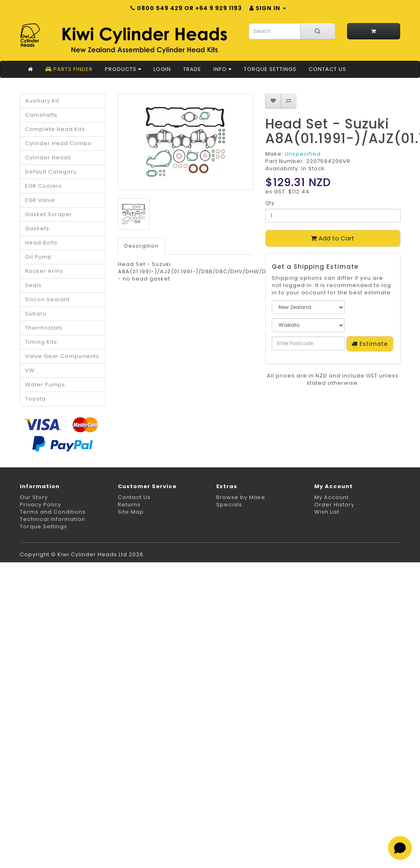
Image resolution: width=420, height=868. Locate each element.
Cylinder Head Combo (59, 143)
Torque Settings (270, 69)
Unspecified (303, 154)
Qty (270, 203)
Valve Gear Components (62, 356)
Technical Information (53, 519)
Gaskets (37, 228)
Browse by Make (241, 497)
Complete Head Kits (55, 129)
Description (142, 246)
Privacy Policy (41, 505)
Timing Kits (41, 342)
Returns (129, 505)
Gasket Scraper (49, 214)
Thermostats (44, 328)
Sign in (268, 8)
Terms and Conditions (53, 512)
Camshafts (41, 115)
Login (162, 69)
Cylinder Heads (48, 158)
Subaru (36, 314)
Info (223, 69)
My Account (332, 497)
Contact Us (327, 69)
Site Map (131, 512)
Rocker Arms (44, 271)
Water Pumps (45, 385)
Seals (33, 285)
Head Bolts (41, 243)
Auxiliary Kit (42, 101)
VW (30, 370)
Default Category (51, 172)
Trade (192, 69)
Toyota (35, 399)
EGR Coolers (44, 186)
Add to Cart (333, 238)
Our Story (34, 497)
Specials (229, 505)
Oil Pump (38, 257)
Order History (334, 505)
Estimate (370, 344)
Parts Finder (69, 69)
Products (123, 69)
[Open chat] (400, 848)
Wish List (327, 512)
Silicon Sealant (47, 299)
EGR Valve (40, 200)
